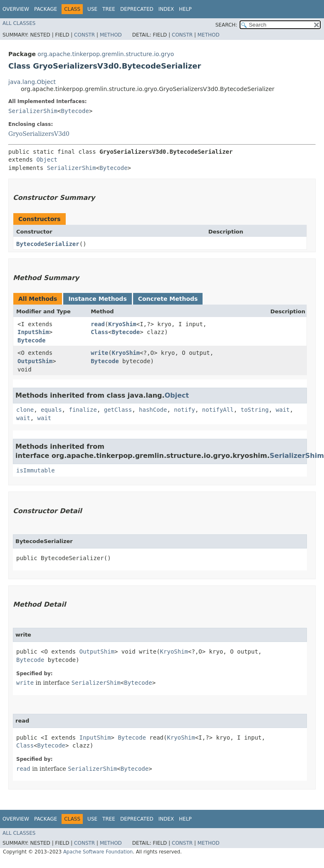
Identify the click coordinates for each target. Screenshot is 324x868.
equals (51, 410)
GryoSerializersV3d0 (39, 134)
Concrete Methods (168, 299)
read (98, 324)
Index (166, 9)
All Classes (19, 23)
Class (99, 332)
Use (92, 9)
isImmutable (36, 470)
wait (283, 410)
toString (255, 410)
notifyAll (218, 410)
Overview (16, 9)
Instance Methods (97, 299)
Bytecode (75, 111)
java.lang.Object (32, 82)
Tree (109, 9)
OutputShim (35, 361)
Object (47, 160)
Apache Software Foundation (98, 852)
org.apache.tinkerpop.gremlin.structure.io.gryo (106, 54)
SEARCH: (226, 25)
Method (111, 35)
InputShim (33, 332)
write (99, 353)
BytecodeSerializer (48, 244)
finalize (83, 410)
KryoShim (122, 324)
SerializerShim (33, 111)
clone (25, 410)
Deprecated (137, 9)
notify (184, 410)
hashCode (153, 410)
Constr (84, 35)
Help (185, 9)
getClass (118, 410)
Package (46, 9)
